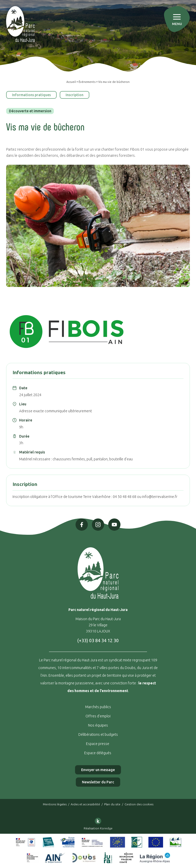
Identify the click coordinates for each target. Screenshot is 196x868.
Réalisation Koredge (98, 823)
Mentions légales (55, 804)
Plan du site (112, 804)
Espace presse (98, 744)
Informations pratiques (31, 95)
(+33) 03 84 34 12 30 (98, 640)
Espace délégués (98, 753)
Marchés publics (98, 707)
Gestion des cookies (139, 804)
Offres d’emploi (98, 716)
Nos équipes (98, 725)
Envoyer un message (98, 770)
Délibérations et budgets (98, 735)
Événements (87, 82)
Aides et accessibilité (85, 804)
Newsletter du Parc (98, 782)
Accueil (71, 82)
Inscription (75, 95)
